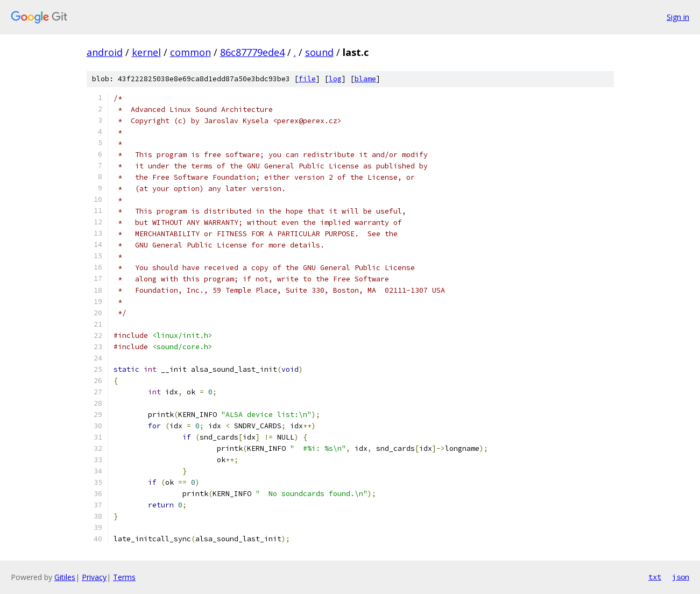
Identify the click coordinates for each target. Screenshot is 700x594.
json (681, 577)
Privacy (94, 577)
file (307, 79)
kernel (146, 52)
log (335, 79)
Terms (124, 577)
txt (655, 577)
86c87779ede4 (252, 52)
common (190, 52)
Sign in (678, 17)
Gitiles (65, 577)
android (105, 52)
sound (319, 52)
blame (365, 79)
